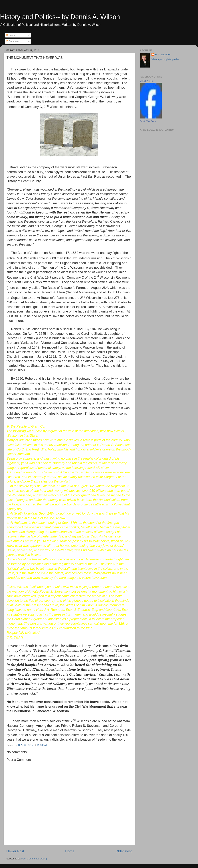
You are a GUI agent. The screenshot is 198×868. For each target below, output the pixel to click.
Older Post (124, 851)
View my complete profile (165, 59)
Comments (13, 41)
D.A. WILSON (163, 55)
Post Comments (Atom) (34, 859)
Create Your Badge (148, 121)
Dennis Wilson (146, 81)
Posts (10, 35)
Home (70, 851)
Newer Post (15, 851)
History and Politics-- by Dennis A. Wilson (60, 17)
